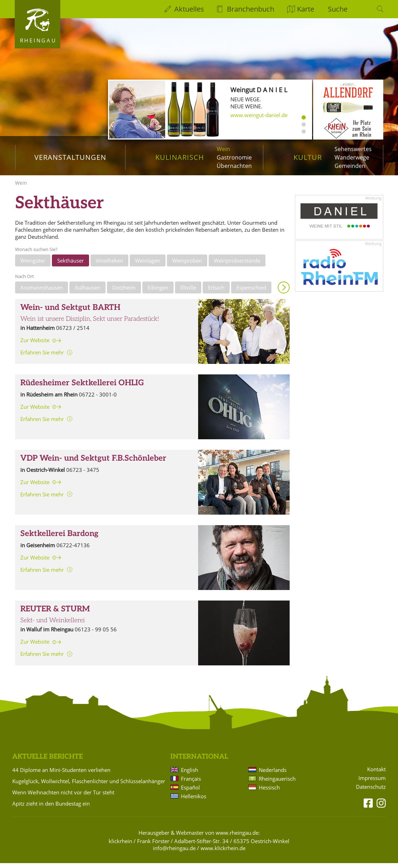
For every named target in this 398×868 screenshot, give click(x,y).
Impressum (372, 783)
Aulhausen (87, 292)
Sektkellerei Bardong (59, 539)
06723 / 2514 (73, 333)
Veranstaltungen (70, 157)
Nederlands (273, 775)
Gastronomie (234, 157)
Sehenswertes (353, 149)
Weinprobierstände (237, 265)
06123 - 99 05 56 (96, 634)
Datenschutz (371, 792)
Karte (306, 9)
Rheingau (38, 40)
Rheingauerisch (277, 784)
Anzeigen (284, 292)
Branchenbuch (251, 9)
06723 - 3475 (83, 475)
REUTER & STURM (55, 614)
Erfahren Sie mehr (42, 357)
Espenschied (251, 292)
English (190, 775)
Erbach (216, 292)
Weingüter (33, 265)
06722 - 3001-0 (98, 399)
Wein (223, 149)
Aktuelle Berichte (48, 762)
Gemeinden (350, 166)
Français (191, 784)
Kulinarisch (180, 157)
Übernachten (234, 166)
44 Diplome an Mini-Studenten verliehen (61, 775)
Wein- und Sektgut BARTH (70, 313)
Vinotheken (109, 265)
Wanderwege (352, 157)
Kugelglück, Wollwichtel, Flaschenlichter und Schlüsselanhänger (89, 786)
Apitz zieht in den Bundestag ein (51, 808)
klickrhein (120, 846)
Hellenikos (194, 801)
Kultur (308, 157)
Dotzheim (124, 292)
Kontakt (376, 774)
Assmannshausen (42, 292)
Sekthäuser (70, 265)
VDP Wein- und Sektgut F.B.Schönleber (93, 463)
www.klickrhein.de (223, 853)
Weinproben (187, 265)
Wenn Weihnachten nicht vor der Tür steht (63, 797)
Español (190, 792)
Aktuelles (189, 9)
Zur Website (35, 345)
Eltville (188, 292)
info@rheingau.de (174, 853)
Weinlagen (148, 265)
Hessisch (269, 792)
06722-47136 (73, 550)
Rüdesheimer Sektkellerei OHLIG (82, 388)
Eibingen (158, 292)
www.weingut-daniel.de (259, 115)
